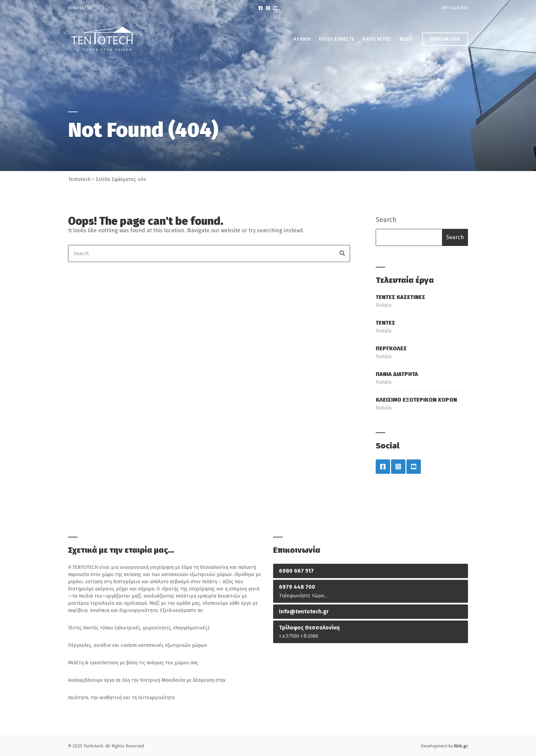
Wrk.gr (461, 746)
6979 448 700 (455, 8)
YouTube (275, 8)
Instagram (268, 8)
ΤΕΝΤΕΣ (385, 323)
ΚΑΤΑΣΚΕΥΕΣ (377, 39)
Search (386, 220)
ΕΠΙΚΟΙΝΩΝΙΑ (445, 39)
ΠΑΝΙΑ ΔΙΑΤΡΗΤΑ (397, 374)
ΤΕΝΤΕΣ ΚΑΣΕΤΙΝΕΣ (400, 297)
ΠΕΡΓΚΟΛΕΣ (391, 348)
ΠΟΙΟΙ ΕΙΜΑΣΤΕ (337, 39)
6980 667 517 (81, 8)
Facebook (261, 8)
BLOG (406, 39)
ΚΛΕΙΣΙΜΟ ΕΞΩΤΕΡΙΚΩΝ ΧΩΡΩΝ (416, 400)
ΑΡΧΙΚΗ (302, 39)
